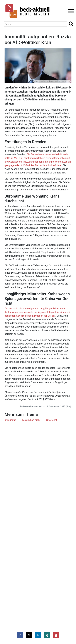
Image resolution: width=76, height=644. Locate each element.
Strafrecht (52, 420)
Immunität (10, 420)
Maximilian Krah (31, 420)
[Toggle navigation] (70, 11)
